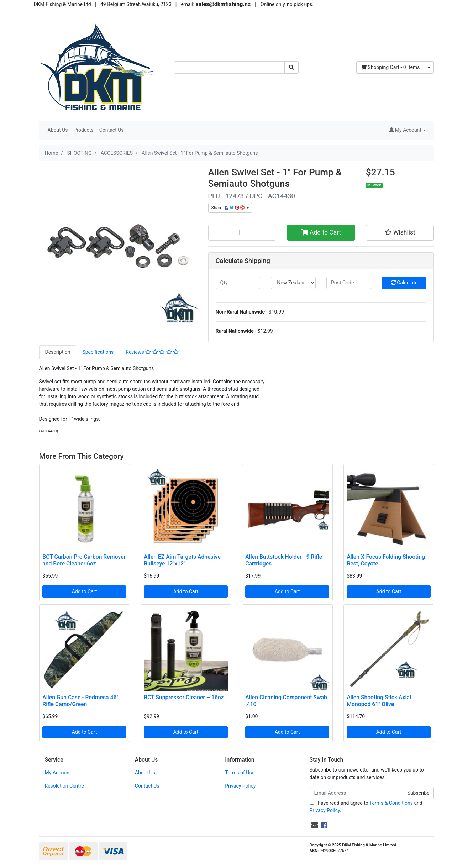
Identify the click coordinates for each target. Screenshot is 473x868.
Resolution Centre (64, 786)
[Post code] (349, 283)
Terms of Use (240, 773)
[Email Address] (356, 793)
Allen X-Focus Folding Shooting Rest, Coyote (386, 560)
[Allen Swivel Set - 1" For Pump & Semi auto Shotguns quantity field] (242, 232)
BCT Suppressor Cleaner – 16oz (184, 697)
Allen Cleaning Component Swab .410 (286, 701)
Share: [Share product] (228, 208)
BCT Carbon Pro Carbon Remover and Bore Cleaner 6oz (84, 560)
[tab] (58, 352)
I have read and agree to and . (366, 807)
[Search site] (291, 67)
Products (84, 130)
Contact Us (112, 130)
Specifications (98, 352)
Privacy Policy (240, 786)
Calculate (404, 283)
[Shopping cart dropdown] (429, 67)
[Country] (293, 283)
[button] (407, 130)
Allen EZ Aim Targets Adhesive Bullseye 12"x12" (182, 560)
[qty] (238, 283)
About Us (58, 130)
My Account (58, 773)
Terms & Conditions (391, 803)
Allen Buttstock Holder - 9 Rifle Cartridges (284, 560)
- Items (390, 67)
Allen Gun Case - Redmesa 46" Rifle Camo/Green (80, 701)
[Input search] (229, 67)
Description (58, 352)
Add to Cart (321, 232)
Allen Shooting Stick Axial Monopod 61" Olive (379, 701)
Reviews (152, 352)
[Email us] (315, 825)
